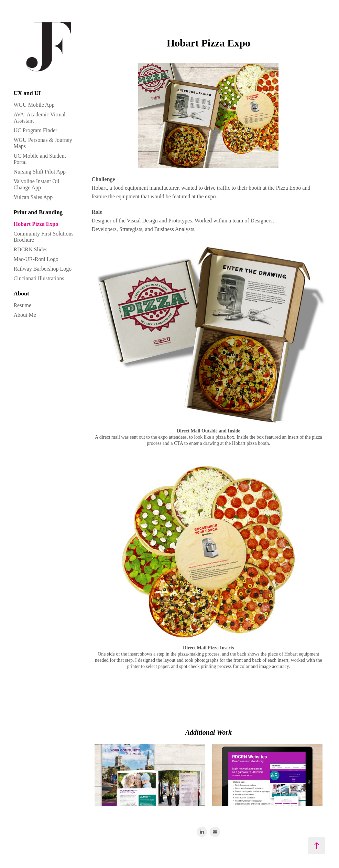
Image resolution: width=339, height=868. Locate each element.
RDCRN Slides (30, 249)
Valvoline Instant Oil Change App (36, 184)
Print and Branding (38, 212)
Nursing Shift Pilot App (40, 172)
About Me (25, 315)
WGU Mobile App (34, 105)
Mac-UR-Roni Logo (36, 259)
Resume (22, 305)
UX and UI (27, 93)
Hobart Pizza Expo (36, 224)
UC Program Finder (35, 130)
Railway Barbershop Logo (42, 269)
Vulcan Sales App (33, 197)
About (21, 294)
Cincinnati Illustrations (39, 278)
